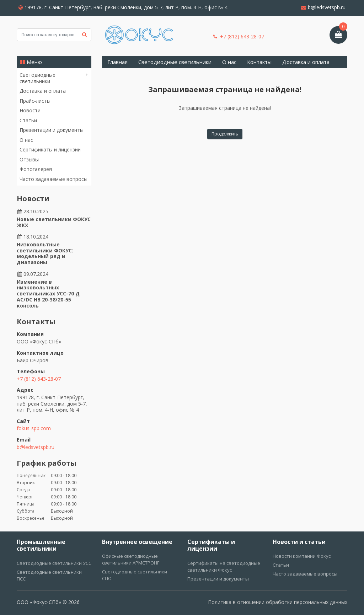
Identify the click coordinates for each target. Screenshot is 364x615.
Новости (30, 110)
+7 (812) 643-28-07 (239, 37)
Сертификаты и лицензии (50, 149)
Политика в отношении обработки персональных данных (278, 602)
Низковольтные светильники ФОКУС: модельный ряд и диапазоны (45, 253)
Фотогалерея (36, 169)
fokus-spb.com (34, 428)
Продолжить (225, 134)
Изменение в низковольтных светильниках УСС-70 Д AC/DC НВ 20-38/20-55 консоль (48, 294)
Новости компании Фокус (302, 556)
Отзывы (29, 159)
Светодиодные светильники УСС (54, 563)
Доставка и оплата (43, 91)
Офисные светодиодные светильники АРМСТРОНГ (131, 559)
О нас (26, 140)
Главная (117, 62)
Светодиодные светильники (38, 78)
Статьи (28, 120)
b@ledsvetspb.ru (323, 7)
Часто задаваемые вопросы (53, 179)
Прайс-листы (35, 101)
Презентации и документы (52, 130)
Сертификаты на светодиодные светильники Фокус (224, 566)
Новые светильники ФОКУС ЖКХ (54, 222)
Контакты (259, 62)
